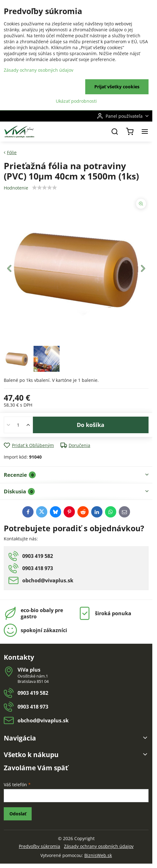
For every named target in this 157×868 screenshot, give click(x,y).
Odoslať (18, 814)
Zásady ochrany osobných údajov (99, 846)
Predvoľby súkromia (39, 846)
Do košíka (91, 425)
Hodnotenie (16, 188)
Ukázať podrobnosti (76, 101)
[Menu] (145, 132)
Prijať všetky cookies (117, 87)
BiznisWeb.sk (98, 855)
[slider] (44, 188)
